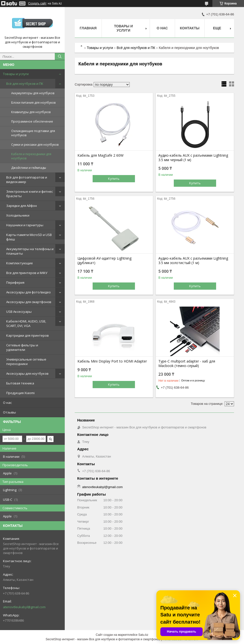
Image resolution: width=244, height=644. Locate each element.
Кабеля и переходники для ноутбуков (31, 156)
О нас (7, 403)
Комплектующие (20, 263)
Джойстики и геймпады (29, 168)
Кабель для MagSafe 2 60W (100, 155)
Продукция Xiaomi (20, 393)
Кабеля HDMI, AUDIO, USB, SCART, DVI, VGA (26, 323)
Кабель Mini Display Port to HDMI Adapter (112, 361)
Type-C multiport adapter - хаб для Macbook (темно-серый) (187, 364)
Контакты (190, 28)
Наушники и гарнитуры (25, 225)
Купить (114, 179)
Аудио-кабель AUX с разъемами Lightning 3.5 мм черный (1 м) (193, 158)
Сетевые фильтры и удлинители (22, 347)
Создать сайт (37, 3)
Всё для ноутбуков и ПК (25, 84)
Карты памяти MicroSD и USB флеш (29, 237)
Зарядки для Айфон (22, 206)
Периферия (15, 282)
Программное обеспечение (32, 121)
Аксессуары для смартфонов (29, 302)
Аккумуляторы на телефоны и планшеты (30, 251)
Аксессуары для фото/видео (29, 292)
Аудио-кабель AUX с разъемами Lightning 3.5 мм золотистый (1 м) (193, 261)
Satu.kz (143, 635)
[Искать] (60, 56)
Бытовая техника (20, 383)
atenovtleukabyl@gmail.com (24, 607)
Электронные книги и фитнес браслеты (30, 194)
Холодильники (18, 215)
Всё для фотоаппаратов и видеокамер (27, 180)
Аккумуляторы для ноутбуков (33, 93)
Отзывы (9, 412)
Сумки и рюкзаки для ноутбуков (35, 145)
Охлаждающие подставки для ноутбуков (33, 133)
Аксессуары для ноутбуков (27, 373)
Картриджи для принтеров (28, 335)
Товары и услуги (16, 74)
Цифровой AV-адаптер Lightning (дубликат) (104, 261)
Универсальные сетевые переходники (26, 362)
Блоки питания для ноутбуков (33, 103)
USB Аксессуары (19, 312)
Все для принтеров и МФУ (27, 273)
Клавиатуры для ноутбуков (31, 112)
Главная (88, 28)
